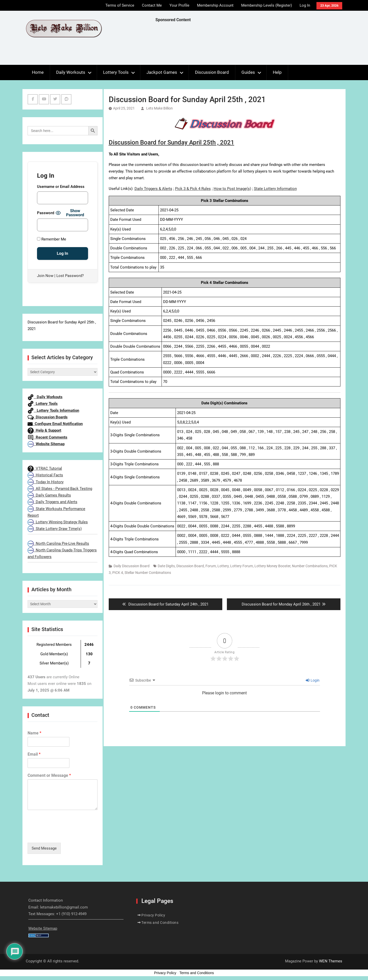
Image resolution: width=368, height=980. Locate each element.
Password (46, 213)
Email (34, 754)
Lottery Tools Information (53, 410)
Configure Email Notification (55, 424)
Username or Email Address (61, 187)
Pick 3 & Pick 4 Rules (193, 189)
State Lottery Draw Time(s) (55, 529)
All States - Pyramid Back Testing (60, 489)
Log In (305, 5)
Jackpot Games (162, 72)
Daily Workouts (71, 72)
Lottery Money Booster (272, 566)
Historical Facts (45, 475)
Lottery (223, 566)
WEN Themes (331, 961)
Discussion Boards (48, 417)
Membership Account (215, 5)
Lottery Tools (116, 72)
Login (313, 680)
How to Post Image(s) (232, 189)
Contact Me (152, 5)
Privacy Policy (153, 915)
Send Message (44, 848)
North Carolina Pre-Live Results (58, 543)
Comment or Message (49, 775)
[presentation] (66, 834)
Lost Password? (70, 276)
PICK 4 (118, 573)
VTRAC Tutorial (45, 468)
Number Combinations (310, 566)
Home (38, 72)
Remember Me (52, 239)
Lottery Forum (242, 566)
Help (277, 72)
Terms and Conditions (160, 923)
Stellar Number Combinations (148, 573)
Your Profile (179, 5)
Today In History (46, 482)
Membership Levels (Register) (267, 5)
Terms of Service (120, 5)
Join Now (45, 276)
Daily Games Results (49, 495)
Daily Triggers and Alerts (52, 502)
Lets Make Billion (160, 108)
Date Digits (166, 566)
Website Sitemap (46, 444)
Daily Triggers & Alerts (153, 189)
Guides (248, 72)
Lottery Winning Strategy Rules (58, 522)
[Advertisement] (248, 45)
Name (34, 733)
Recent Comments (47, 437)
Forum (211, 566)
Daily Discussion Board (132, 566)
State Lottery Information (275, 189)
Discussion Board (212, 72)
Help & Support (44, 430)
